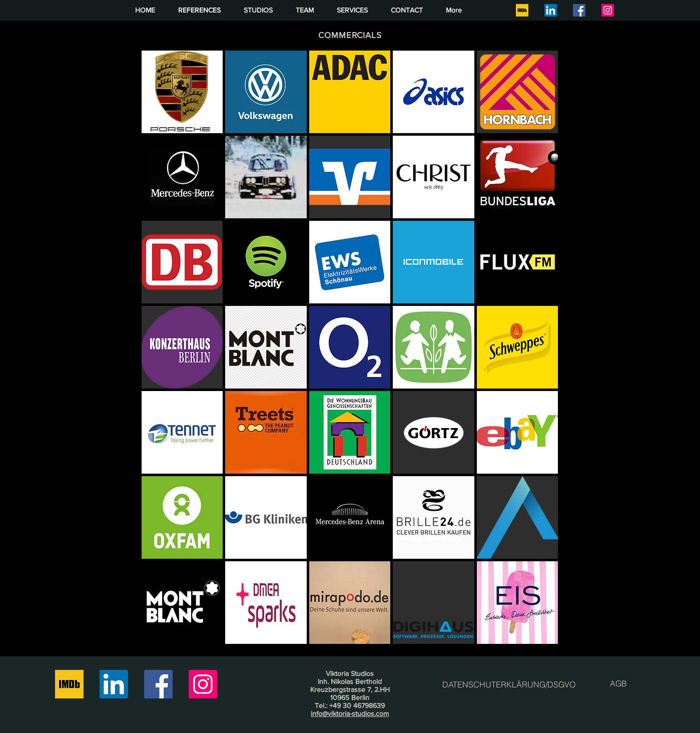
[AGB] (619, 684)
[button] (182, 92)
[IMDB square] (522, 10)
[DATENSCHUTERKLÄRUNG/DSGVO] (509, 685)
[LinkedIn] (551, 10)
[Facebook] (579, 10)
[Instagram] (608, 10)
